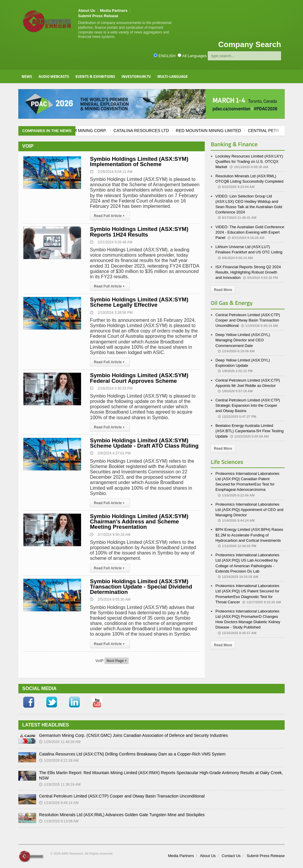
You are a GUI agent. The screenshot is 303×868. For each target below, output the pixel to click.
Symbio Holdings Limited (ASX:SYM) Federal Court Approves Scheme (139, 378)
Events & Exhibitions (95, 76)
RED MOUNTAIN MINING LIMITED (215, 131)
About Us (87, 11)
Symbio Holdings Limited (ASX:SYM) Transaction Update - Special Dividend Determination (141, 587)
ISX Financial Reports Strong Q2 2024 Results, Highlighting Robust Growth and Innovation (248, 272)
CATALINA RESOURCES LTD (148, 131)
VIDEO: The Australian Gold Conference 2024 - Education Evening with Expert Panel (250, 232)
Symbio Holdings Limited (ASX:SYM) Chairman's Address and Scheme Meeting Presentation (139, 521)
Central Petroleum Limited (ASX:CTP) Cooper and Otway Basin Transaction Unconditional (248, 320)
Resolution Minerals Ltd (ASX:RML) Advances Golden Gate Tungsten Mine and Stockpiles (122, 815)
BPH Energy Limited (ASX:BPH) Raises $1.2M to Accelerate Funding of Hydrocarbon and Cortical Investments (249, 535)
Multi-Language (173, 76)
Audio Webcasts (54, 76)
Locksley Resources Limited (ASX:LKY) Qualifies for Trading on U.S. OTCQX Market (249, 161)
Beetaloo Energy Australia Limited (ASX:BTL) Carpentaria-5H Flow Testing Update (249, 431)
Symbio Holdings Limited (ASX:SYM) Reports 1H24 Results (139, 232)
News (27, 76)
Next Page (117, 661)
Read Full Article (110, 216)
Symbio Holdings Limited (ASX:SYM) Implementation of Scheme (139, 161)
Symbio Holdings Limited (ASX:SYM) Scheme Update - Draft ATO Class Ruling (144, 443)
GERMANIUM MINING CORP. (86, 131)
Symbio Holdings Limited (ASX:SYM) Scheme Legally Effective (139, 302)
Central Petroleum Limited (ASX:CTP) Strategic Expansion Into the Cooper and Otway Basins (248, 405)
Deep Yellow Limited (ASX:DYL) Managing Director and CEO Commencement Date (243, 340)
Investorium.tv (136, 76)
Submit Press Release (98, 16)
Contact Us (231, 856)
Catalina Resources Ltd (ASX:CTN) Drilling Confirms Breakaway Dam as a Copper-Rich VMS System (132, 754)
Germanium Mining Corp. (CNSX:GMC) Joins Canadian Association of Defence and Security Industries (133, 735)
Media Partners (114, 11)
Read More (223, 290)
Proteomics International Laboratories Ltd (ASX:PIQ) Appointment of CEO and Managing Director (249, 510)
